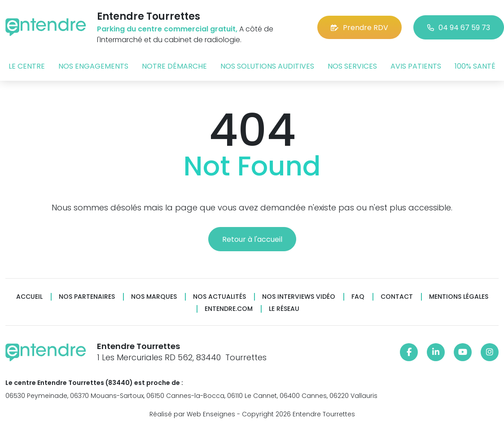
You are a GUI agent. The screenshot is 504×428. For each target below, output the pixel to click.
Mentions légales (459, 297)
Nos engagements (93, 66)
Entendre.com (229, 309)
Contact (397, 297)
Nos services (352, 66)
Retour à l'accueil (252, 239)
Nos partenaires (87, 297)
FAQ (358, 297)
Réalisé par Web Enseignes (192, 414)
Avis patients (416, 66)
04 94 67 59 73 (459, 28)
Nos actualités (219, 297)
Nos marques (154, 297)
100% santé (475, 66)
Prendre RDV (359, 28)
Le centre (27, 66)
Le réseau (284, 309)
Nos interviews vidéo (299, 297)
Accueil (29, 297)
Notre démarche (174, 66)
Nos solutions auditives (267, 66)
